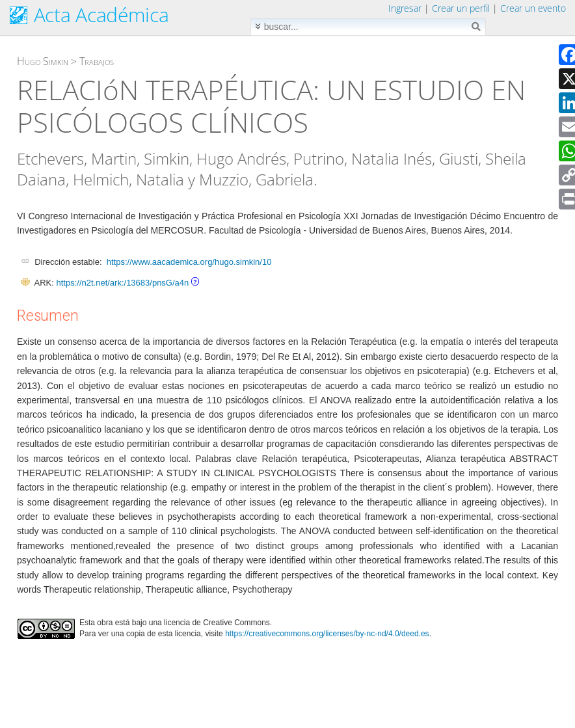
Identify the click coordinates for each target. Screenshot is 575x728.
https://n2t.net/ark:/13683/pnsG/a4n (122, 283)
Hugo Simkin (43, 61)
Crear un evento (533, 8)
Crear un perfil (461, 8)
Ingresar (405, 8)
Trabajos (97, 61)
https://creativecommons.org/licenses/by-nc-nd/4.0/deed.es (327, 634)
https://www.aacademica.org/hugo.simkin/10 (189, 262)
